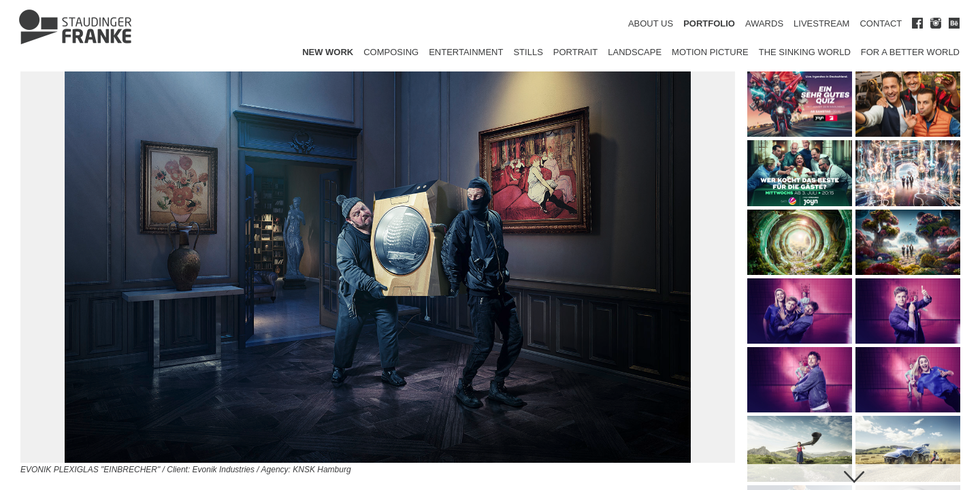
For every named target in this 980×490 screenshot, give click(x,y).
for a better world (910, 52)
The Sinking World (805, 52)
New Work (328, 52)
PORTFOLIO (709, 23)
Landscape (635, 52)
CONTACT (881, 23)
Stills (528, 52)
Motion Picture (710, 52)
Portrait (576, 52)
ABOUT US (651, 23)
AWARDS (764, 23)
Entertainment (466, 52)
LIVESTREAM (821, 23)
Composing (391, 52)
